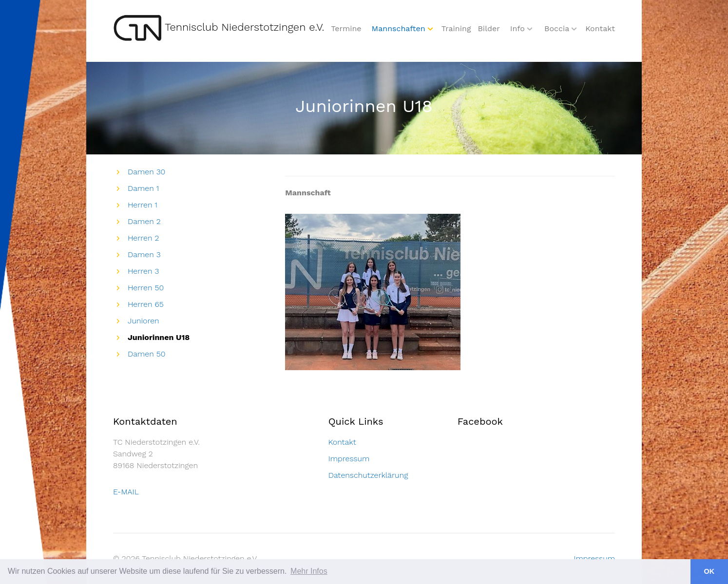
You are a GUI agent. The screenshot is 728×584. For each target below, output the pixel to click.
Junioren (144, 321)
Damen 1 (143, 188)
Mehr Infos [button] (309, 571)
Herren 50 (146, 288)
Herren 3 (143, 271)
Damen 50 (146, 354)
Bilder (489, 28)
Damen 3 (144, 254)
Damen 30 (146, 172)
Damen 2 (144, 221)
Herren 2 (143, 238)
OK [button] (709, 571)
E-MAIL (126, 492)
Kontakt (600, 28)
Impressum (349, 459)
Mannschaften (399, 28)
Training (456, 28)
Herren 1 (143, 205)
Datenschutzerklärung (368, 475)
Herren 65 (146, 304)
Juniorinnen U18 (159, 337)
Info (517, 28)
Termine (346, 28)
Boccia (557, 28)
